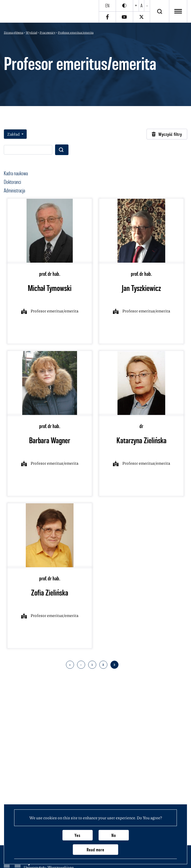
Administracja (14, 190)
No (114, 835)
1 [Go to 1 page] (92, 665)
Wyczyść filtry (167, 134)
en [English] (107, 6)
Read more (96, 850)
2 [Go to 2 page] (103, 665)
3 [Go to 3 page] (114, 665)
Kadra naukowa (16, 173)
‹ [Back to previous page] (81, 665)
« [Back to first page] (70, 665)
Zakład (14, 134)
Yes (77, 835)
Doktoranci (12, 182)
